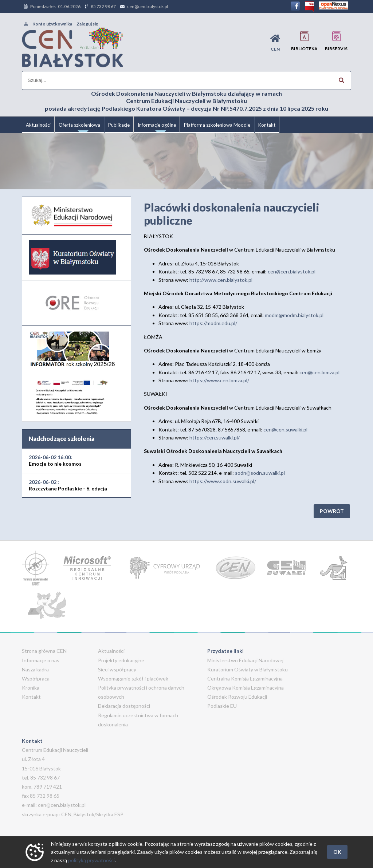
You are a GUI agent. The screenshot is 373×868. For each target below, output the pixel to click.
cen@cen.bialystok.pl (148, 6)
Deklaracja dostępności (124, 706)
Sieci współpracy (117, 669)
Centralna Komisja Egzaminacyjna (245, 678)
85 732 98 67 (103, 6)
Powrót (332, 511)
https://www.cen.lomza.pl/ (219, 380)
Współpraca (36, 678)
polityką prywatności (91, 860)
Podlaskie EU (222, 706)
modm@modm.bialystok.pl (294, 315)
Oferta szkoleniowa (79, 127)
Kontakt (267, 125)
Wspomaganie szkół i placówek (133, 678)
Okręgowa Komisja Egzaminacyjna (246, 688)
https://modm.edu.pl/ (213, 323)
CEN (275, 43)
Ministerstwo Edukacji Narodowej (245, 660)
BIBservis (336, 41)
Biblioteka (304, 41)
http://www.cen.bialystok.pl (221, 280)
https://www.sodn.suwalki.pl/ (223, 481)
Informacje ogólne (157, 127)
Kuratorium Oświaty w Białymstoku (248, 669)
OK (337, 852)
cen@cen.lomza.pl (319, 372)
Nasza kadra (35, 669)
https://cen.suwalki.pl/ (215, 437)
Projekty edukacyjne (121, 660)
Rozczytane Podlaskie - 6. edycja (68, 485)
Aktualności (38, 125)
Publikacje (119, 125)
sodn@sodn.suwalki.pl (260, 473)
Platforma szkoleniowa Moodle (217, 125)
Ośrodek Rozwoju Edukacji (237, 697)
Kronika (31, 688)
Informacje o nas (41, 660)
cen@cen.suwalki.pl (285, 429)
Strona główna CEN (44, 651)
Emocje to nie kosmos (55, 460)
